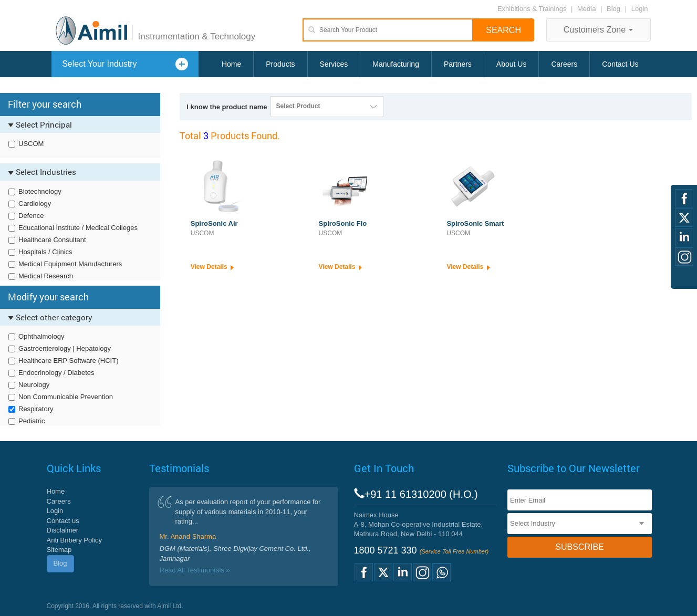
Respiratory (36, 409)
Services (334, 64)
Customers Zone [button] (599, 30)
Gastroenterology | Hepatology (65, 348)
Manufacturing (396, 64)
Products (280, 64)
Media (587, 9)
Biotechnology (40, 191)
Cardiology (35, 203)
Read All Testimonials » (195, 570)
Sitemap (59, 550)
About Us (512, 64)
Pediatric (32, 421)
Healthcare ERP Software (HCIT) (69, 361)
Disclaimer (63, 530)
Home (231, 64)
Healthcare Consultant (52, 240)
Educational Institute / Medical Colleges (78, 228)
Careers (564, 64)
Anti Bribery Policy (74, 540)
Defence (31, 216)
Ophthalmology (41, 336)
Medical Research (46, 276)
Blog (613, 9)
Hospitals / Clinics (45, 252)
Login (640, 9)
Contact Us (620, 64)
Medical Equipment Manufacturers (70, 264)
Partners (458, 64)
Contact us (63, 521)
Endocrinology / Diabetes (56, 373)
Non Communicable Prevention (66, 397)
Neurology (34, 385)
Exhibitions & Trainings (532, 9)
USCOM (31, 144)
